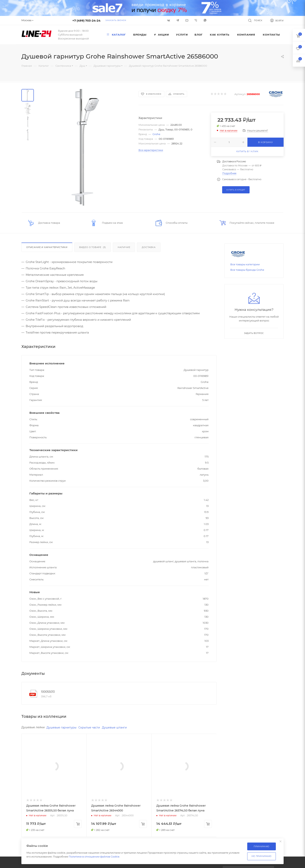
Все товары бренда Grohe (247, 270)
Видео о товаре (93, 247)
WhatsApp (205, 20)
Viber (196, 20)
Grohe (156, 134)
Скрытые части (89, 727)
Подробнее (229, 173)
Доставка (149, 247)
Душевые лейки (33, 727)
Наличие (124, 247)
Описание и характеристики (47, 247)
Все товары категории (245, 264)
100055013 (48, 692)
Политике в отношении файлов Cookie (94, 857)
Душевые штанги (114, 727)
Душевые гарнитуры (61, 727)
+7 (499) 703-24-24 (86, 21)
